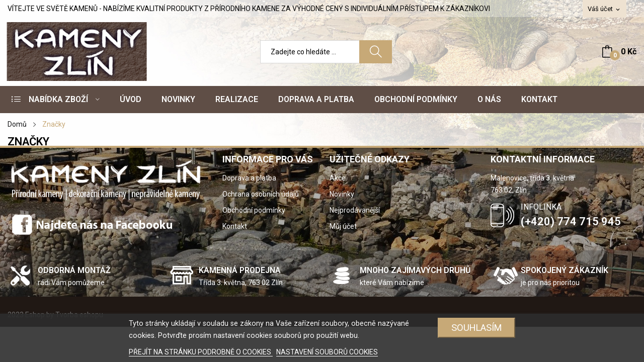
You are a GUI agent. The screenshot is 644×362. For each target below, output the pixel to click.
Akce (338, 178)
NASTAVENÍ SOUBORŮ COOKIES (327, 352)
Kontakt (235, 226)
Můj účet (343, 226)
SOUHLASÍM (477, 328)
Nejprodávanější (355, 210)
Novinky (342, 194)
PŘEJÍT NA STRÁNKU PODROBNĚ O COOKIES (201, 352)
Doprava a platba (249, 178)
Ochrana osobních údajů (261, 194)
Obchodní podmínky (254, 210)
